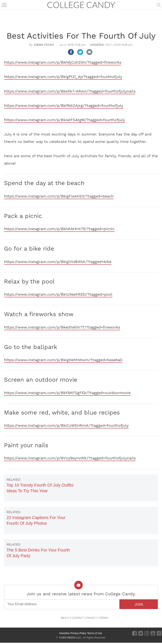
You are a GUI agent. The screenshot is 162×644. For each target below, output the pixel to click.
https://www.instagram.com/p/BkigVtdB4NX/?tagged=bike (58, 262)
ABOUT (65, 618)
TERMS (104, 618)
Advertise (64, 633)
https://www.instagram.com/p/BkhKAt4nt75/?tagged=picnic (59, 229)
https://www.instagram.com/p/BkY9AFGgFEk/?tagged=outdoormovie (67, 393)
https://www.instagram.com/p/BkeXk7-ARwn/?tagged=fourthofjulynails (70, 91)
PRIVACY (92, 618)
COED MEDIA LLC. (70, 638)
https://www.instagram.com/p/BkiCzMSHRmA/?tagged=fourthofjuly (66, 425)
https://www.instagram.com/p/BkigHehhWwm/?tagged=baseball (63, 360)
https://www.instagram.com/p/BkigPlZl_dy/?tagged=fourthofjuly (63, 77)
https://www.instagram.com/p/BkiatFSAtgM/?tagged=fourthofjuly (64, 120)
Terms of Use (95, 633)
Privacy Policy (78, 633)
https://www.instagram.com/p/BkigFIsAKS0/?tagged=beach (59, 196)
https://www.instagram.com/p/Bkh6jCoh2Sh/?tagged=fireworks (63, 62)
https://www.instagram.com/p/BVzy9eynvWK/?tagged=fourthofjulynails (70, 458)
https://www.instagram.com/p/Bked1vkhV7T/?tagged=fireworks (62, 327)
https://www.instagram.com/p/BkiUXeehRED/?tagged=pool (58, 294)
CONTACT (78, 618)
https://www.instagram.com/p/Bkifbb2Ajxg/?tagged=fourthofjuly (64, 105)
